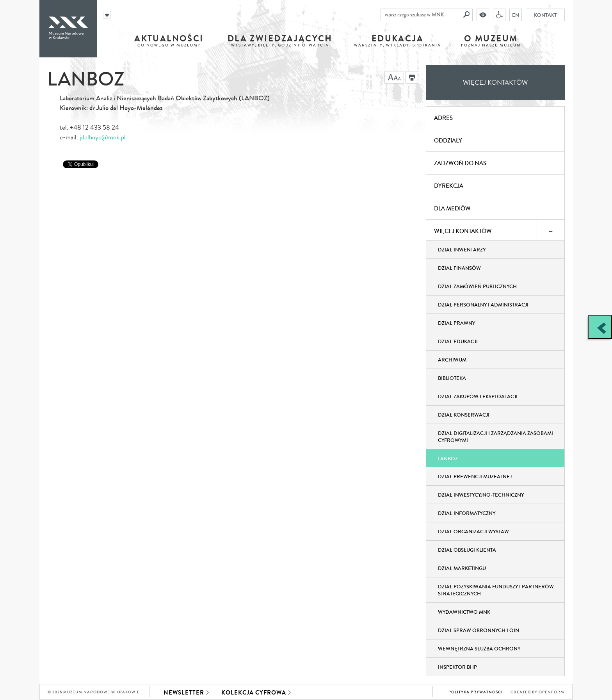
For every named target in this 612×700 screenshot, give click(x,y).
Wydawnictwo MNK (464, 612)
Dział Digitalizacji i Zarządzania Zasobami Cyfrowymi (495, 437)
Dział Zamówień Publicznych (477, 287)
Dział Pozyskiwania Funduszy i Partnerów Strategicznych (496, 590)
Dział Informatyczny (467, 513)
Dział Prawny (456, 323)
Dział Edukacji (458, 342)
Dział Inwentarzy (462, 250)
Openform (552, 692)
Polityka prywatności (476, 692)
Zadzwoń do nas (460, 163)
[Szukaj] (466, 15)
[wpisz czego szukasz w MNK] (420, 15)
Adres (443, 118)
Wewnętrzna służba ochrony (479, 649)
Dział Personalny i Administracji (483, 305)
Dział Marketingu (462, 568)
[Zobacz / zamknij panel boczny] (600, 327)
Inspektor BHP (457, 667)
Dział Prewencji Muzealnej (475, 477)
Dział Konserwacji (464, 415)
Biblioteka (452, 378)
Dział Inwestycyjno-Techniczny (481, 495)
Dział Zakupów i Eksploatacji (478, 397)
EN (516, 15)
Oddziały (448, 141)
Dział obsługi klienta (467, 550)
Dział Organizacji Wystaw (473, 532)
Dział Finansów (459, 268)
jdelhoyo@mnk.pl (103, 137)
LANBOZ (448, 459)
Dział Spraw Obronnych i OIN (479, 631)
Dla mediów (452, 208)
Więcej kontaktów (495, 83)
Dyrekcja (449, 186)
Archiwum (452, 360)
